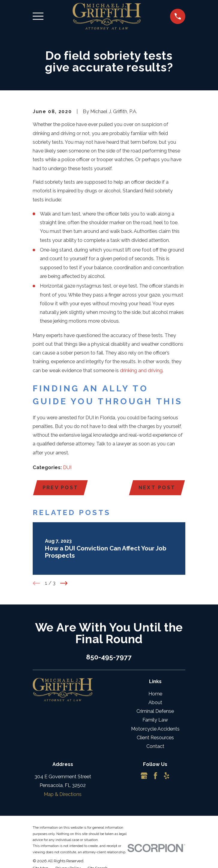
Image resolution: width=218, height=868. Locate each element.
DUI (67, 467)
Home (155, 694)
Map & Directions (63, 794)
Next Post (157, 488)
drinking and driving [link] (141, 371)
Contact (155, 747)
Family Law (155, 720)
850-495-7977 (109, 657)
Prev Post (60, 488)
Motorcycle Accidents (155, 729)
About (155, 703)
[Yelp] (167, 776)
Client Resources (155, 738)
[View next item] (64, 583)
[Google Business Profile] (144, 776)
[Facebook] (155, 776)
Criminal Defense (155, 711)
